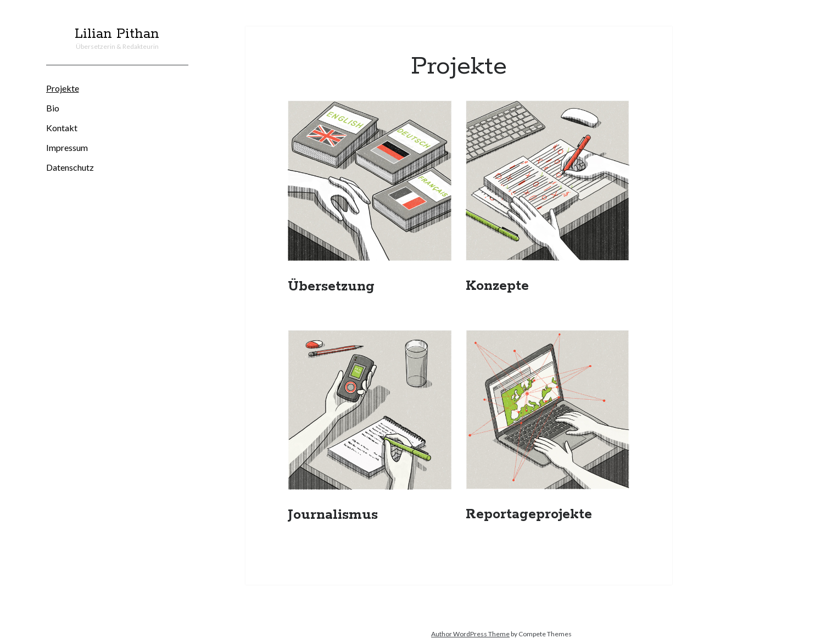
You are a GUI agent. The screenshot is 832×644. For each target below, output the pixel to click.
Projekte (63, 88)
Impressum (67, 147)
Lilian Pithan (117, 34)
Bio (53, 108)
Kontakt (62, 128)
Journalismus (333, 515)
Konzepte (497, 286)
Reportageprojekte (529, 514)
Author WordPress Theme (470, 634)
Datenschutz (70, 167)
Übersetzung (331, 287)
